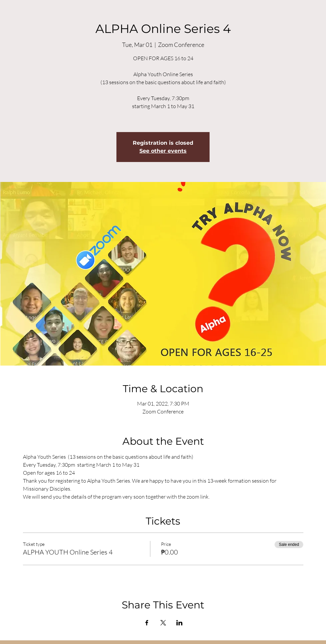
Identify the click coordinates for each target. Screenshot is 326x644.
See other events (163, 151)
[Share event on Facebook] (147, 623)
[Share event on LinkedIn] (179, 623)
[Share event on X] (163, 623)
